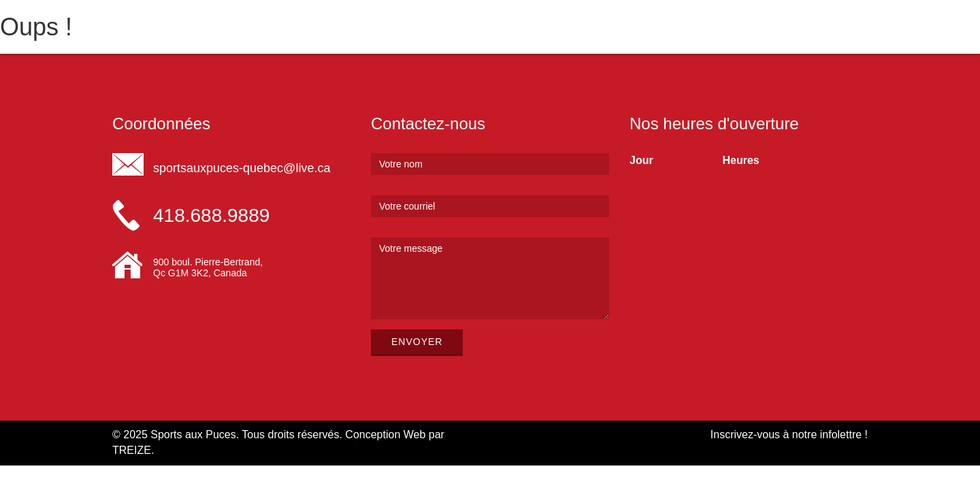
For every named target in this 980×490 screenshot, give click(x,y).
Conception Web (385, 435)
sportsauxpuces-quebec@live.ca (242, 168)
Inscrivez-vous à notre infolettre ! (789, 435)
